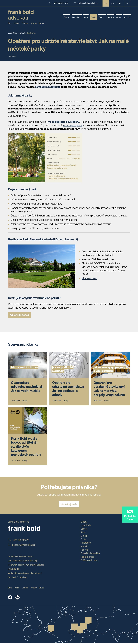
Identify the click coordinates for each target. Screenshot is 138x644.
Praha (17, 23)
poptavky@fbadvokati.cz (86, 3)
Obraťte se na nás (20, 315)
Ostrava (25, 23)
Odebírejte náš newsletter (20, 558)
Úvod (10, 33)
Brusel (42, 23)
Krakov (34, 23)
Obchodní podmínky (18, 579)
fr (127, 3)
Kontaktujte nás (69, 506)
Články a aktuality (19, 33)
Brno (10, 23)
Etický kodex (14, 570)
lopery (75, 122)
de (120, 3)
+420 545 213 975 (58, 3)
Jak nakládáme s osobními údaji (23, 562)
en (113, 3)
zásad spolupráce (73, 125)
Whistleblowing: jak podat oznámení (25, 574)
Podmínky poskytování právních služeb (26, 566)
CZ (106, 3)
